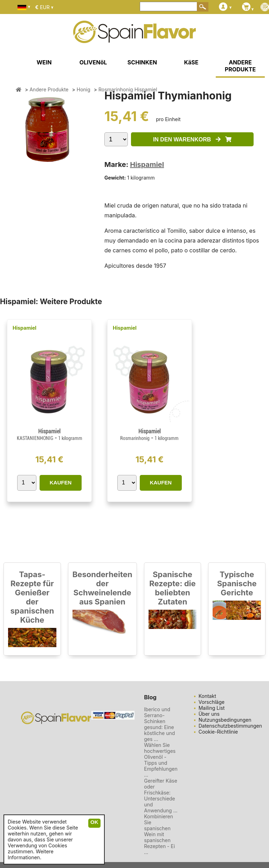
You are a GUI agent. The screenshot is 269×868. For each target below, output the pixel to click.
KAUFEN (61, 482)
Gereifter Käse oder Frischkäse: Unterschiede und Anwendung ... (161, 796)
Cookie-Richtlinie (218, 732)
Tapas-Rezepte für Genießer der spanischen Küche (32, 597)
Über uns (209, 714)
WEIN (44, 62)
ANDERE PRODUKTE (240, 66)
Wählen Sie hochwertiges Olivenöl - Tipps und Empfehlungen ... (161, 760)
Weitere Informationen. (31, 854)
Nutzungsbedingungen (225, 720)
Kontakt (207, 696)
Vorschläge (212, 702)
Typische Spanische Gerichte (237, 583)
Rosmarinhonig (135, 438)
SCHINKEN (142, 62)
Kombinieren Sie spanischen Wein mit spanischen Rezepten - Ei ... (159, 834)
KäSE (191, 62)
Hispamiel (147, 164)
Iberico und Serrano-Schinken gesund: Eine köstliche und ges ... (159, 724)
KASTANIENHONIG (35, 438)
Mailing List (212, 708)
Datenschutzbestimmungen (230, 726)
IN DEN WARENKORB (192, 139)
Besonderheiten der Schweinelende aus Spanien (102, 588)
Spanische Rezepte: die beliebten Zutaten (172, 588)
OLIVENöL (93, 62)
